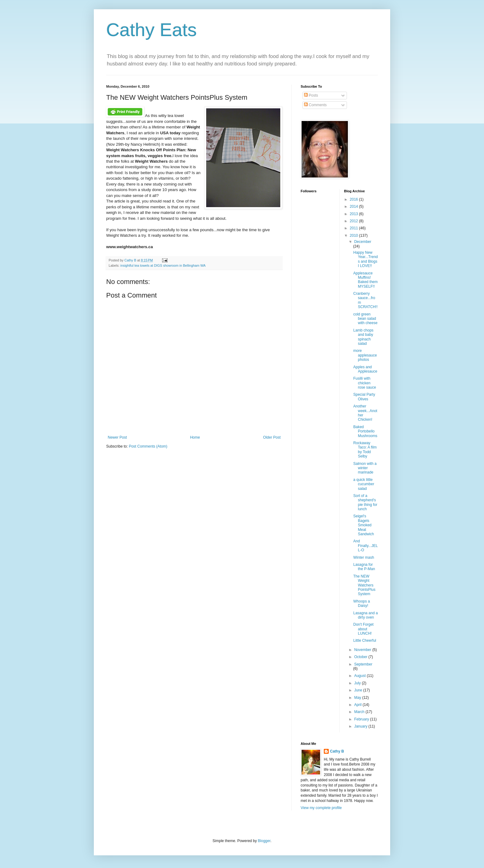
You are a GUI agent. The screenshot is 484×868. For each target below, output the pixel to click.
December (363, 242)
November (363, 650)
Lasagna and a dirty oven (365, 615)
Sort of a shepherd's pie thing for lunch (365, 502)
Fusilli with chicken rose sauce (365, 383)
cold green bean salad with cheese (365, 319)
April (358, 705)
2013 (354, 214)
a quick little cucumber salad (364, 484)
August (360, 676)
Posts (311, 95)
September (363, 664)
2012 (354, 221)
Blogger (264, 841)
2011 (354, 228)
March (360, 712)
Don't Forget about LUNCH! (363, 629)
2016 (354, 199)
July (358, 683)
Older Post (272, 437)
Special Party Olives (364, 397)
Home (195, 437)
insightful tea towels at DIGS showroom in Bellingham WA (163, 265)
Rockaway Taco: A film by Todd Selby (365, 450)
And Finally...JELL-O (365, 546)
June (359, 690)
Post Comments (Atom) (148, 446)
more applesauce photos (365, 355)
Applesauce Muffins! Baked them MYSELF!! (365, 280)
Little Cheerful (365, 641)
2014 (354, 207)
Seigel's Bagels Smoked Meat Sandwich (363, 525)
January (361, 726)
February (362, 719)
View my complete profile (321, 808)
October (361, 657)
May (358, 698)
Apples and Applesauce (365, 369)
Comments (315, 105)
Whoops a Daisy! (361, 603)
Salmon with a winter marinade (365, 468)
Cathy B (337, 751)
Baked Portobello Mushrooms (365, 431)
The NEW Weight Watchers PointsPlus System (364, 585)
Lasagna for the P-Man (364, 567)
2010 (354, 236)
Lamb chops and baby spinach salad (363, 337)
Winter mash (363, 557)
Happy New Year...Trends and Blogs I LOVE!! (365, 259)
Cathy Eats (151, 30)
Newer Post (117, 437)
